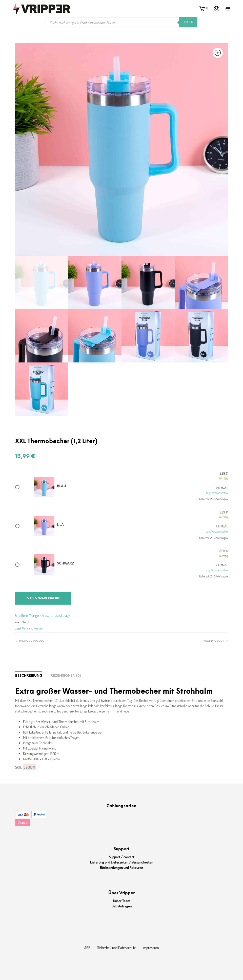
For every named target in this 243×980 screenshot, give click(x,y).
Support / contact (122, 857)
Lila (60, 525)
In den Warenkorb (43, 598)
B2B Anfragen (122, 906)
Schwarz (66, 564)
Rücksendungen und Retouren (121, 867)
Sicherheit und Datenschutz (116, 948)
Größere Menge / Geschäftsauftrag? (43, 615)
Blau (62, 486)
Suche (188, 22)
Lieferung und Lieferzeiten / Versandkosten (122, 862)
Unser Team (122, 901)
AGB (87, 948)
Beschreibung (29, 676)
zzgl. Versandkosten (217, 493)
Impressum (151, 948)
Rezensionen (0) (66, 676)
